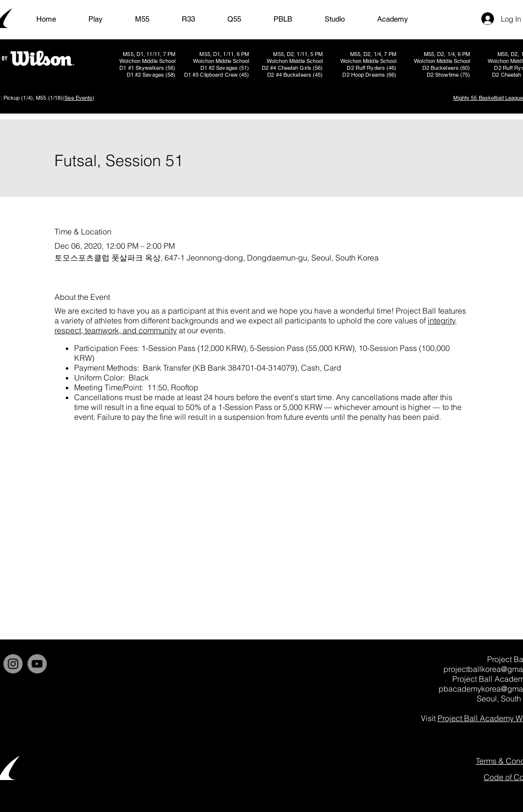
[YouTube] (37, 664)
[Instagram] (13, 664)
